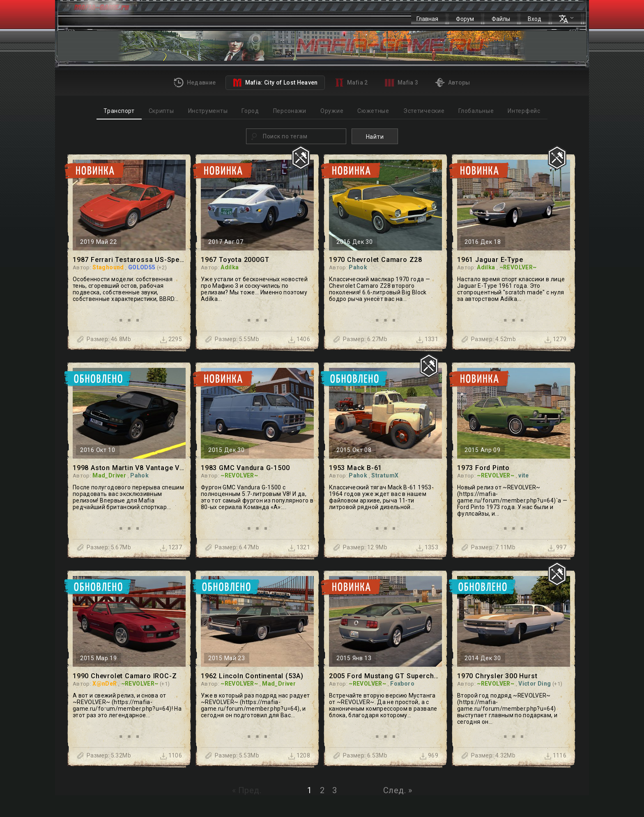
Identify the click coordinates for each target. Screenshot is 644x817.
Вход (535, 19)
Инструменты (208, 111)
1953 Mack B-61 (355, 468)
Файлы (501, 19)
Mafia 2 (351, 83)
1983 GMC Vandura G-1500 (245, 468)
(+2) (162, 267)
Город (250, 111)
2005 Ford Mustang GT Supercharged (385, 676)
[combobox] (296, 136)
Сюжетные (373, 111)
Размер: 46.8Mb (109, 339)
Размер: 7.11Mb (493, 547)
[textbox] (303, 136)
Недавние (195, 83)
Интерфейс (524, 111)
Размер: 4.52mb (493, 339)
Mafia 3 (402, 83)
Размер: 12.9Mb (365, 547)
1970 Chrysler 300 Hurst (497, 676)
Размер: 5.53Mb (237, 755)
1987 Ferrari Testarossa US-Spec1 (129, 260)
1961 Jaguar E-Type (490, 260)
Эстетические (424, 111)
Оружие (332, 111)
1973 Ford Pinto (483, 468)
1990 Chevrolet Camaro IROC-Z (125, 676)
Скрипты (161, 111)
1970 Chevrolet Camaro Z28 (376, 260)
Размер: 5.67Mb (109, 547)
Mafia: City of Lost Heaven (275, 83)
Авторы (452, 83)
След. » (398, 790)
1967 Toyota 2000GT (235, 260)
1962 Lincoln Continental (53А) (252, 676)
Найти (375, 137)
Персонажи (290, 111)
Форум (465, 19)
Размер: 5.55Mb (237, 339)
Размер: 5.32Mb (109, 755)
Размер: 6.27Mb (365, 339)
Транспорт (119, 111)
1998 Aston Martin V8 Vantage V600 (129, 468)
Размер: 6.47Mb (237, 547)
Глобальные (476, 111)
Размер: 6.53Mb (365, 755)
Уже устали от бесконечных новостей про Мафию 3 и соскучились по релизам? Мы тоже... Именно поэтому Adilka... (254, 289)
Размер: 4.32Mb (493, 755)
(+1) (165, 684)
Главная (427, 19)
